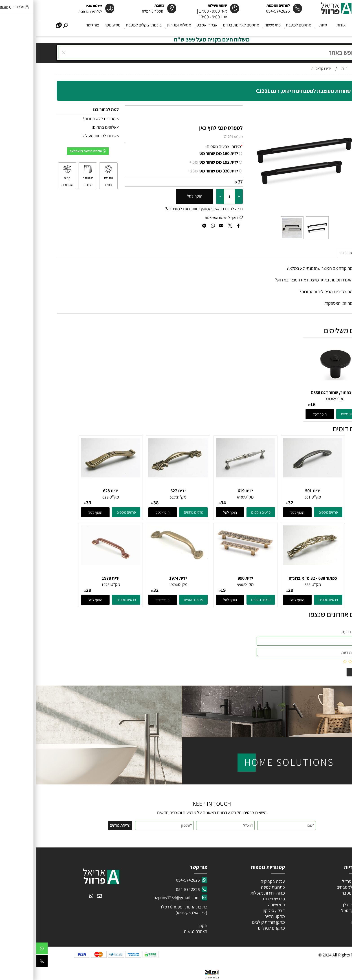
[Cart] (23, 28)
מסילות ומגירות (143, 28)
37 (205, 182)
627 (137, 497)
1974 (137, 585)
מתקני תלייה (239, 916)
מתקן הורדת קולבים (232, 922)
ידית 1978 (75, 578)
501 (272, 497)
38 (120, 503)
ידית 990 (210, 578)
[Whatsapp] (6, 950)
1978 (70, 585)
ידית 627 (142, 491)
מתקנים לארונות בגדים (205, 28)
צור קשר (57, 28)
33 (53, 503)
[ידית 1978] (75, 564)
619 (204, 497)
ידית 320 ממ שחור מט (177, 171)
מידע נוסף (77, 28)
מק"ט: (203, 137)
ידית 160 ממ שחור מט (183, 153)
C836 (294, 399)
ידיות (285, 28)
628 (70, 497)
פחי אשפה (236, 28)
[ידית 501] (277, 476)
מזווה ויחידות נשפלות (232, 893)
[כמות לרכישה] (194, 196)
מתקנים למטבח (262, 28)
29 (255, 590)
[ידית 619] (210, 476)
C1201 (193, 137)
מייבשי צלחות (238, 899)
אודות (305, 28)
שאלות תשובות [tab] (316, 253)
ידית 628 (75, 491)
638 (272, 585)
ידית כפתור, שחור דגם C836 (300, 392)
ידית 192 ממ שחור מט (178, 162)
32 (255, 503)
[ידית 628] (75, 476)
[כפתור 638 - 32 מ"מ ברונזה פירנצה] (277, 563)
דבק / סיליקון (238, 910)
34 (188, 503)
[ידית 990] (210, 556)
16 (277, 404)
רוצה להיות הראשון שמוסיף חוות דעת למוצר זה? (168, 209)
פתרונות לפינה (237, 887)
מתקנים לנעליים (236, 928)
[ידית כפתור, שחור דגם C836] (300, 388)
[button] (284, 414)
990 (204, 585)
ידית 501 (277, 491)
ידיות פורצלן (317, 905)
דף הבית (324, 28)
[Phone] (6, 962)
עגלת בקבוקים (237, 881)
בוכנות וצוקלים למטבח (107, 28)
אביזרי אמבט (171, 28)
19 (188, 590)
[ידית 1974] (142, 561)
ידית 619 (210, 491)
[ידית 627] (142, 476)
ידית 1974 (142, 578)
